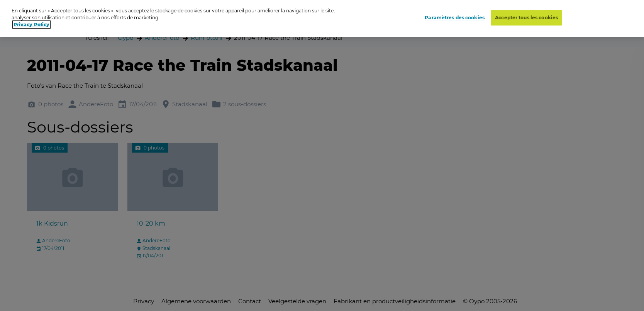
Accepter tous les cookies (526, 17)
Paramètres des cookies (455, 17)
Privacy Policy (31, 25)
